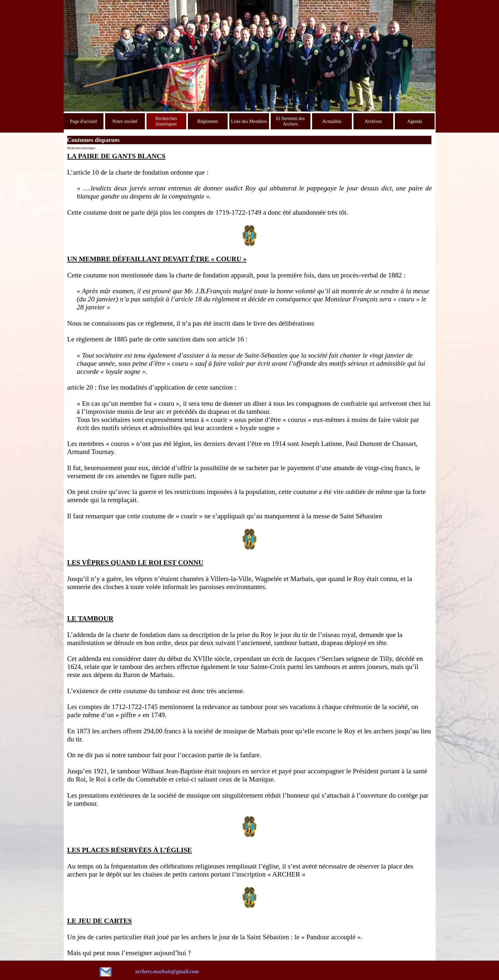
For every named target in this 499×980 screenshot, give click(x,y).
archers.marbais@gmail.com (167, 971)
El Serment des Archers (291, 121)
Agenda (415, 121)
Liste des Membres (249, 121)
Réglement (208, 121)
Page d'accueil (83, 121)
